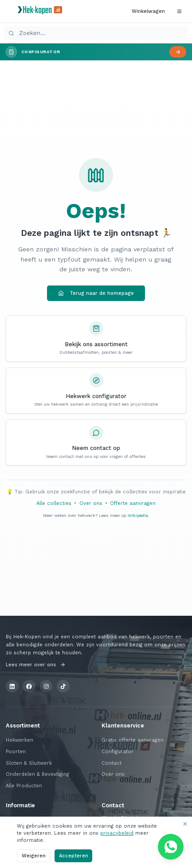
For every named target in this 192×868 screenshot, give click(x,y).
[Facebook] (29, 686)
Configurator (118, 752)
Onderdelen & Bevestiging (37, 774)
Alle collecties (54, 503)
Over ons (91, 503)
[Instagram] (46, 686)
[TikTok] (63, 686)
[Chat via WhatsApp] (171, 847)
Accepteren (74, 856)
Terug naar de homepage (96, 293)
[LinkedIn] (12, 686)
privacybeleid (117, 833)
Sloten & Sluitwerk (29, 763)
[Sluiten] (185, 824)
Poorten (16, 752)
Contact (112, 763)
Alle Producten (24, 786)
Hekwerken (20, 740)
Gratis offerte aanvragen (133, 740)
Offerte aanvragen (133, 503)
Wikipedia (138, 515)
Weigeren (34, 856)
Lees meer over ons (36, 665)
